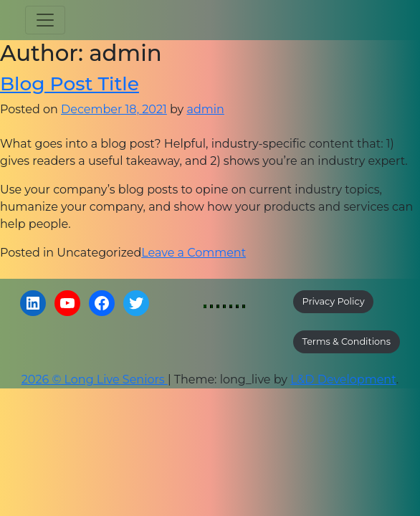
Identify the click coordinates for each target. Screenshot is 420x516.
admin (205, 109)
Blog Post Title (70, 83)
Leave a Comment (194, 253)
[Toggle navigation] (45, 20)
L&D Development (343, 379)
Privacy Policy (334, 301)
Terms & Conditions (347, 341)
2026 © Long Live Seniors (95, 379)
